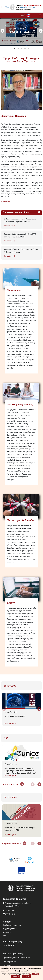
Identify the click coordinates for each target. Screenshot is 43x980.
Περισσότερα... (7, 201)
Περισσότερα (9, 226)
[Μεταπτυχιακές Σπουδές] (21, 506)
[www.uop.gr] (21, 888)
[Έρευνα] (21, 589)
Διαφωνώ (26, 977)
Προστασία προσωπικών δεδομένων (16, 958)
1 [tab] (15, 48)
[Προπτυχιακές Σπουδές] (21, 393)
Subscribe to (2, 205)
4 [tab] (25, 48)
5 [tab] (28, 48)
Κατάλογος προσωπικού (12, 925)
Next (41, 31)
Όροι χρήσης (8, 966)
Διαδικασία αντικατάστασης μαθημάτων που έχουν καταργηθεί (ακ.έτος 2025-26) (20, 220)
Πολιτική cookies (9, 962)
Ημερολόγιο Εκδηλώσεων (14, 844)
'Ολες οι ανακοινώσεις (13, 784)
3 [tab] (22, 48)
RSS (5, 936)
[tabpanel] (21, 44)
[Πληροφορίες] (21, 278)
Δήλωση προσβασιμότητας (13, 954)
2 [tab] (18, 48)
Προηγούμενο (2, 31)
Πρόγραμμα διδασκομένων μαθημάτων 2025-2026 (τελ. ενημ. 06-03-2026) (20, 236)
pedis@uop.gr (10, 914)
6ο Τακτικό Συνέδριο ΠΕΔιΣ (15, 716)
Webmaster (7, 932)
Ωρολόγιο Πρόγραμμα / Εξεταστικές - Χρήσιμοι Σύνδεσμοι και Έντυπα (21, 251)
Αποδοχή (16, 977)
